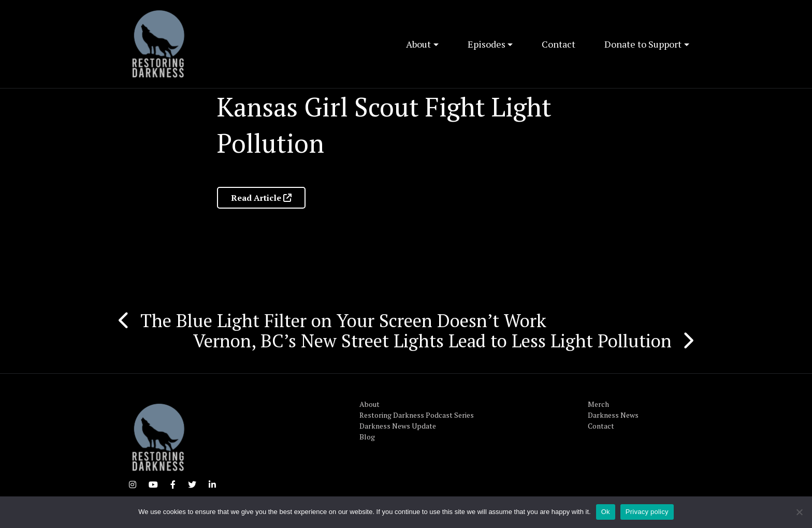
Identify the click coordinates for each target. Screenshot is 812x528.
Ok (606, 512)
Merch (598, 404)
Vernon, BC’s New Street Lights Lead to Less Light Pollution (432, 341)
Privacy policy (647, 512)
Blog (367, 437)
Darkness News (613, 415)
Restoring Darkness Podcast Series (417, 415)
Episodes (487, 44)
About (418, 44)
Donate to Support (643, 44)
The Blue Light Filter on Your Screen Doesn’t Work (343, 320)
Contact (559, 44)
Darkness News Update (398, 426)
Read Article (261, 198)
